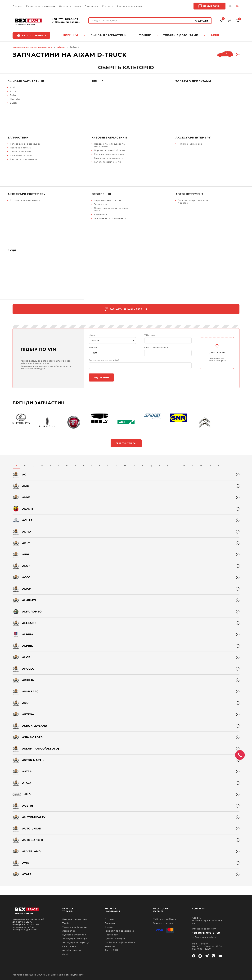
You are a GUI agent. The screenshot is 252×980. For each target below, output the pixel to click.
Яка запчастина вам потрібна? (104, 360)
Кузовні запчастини (109, 138)
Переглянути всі (126, 443)
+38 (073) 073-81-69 (65, 19)
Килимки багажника (190, 144)
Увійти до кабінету (165, 919)
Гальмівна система (21, 155)
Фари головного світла (108, 200)
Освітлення (101, 194)
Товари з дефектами (181, 35)
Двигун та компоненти (23, 159)
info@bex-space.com (204, 929)
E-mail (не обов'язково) (156, 348)
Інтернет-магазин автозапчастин (32, 47)
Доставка (110, 923)
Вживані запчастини (109, 35)
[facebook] (194, 956)
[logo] (28, 21)
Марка (92, 335)
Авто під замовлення (129, 6)
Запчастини (18, 138)
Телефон (93, 348)
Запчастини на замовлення (126, 309)
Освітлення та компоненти (110, 218)
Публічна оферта (115, 939)
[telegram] (207, 956)
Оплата (109, 927)
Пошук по (209, 6)
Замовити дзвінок (66, 22)
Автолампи (101, 214)
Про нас (17, 6)
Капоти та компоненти (108, 162)
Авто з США (112, 950)
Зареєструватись (163, 923)
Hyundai (15, 99)
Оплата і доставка (70, 6)
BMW (13, 95)
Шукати (202, 21)
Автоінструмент (189, 194)
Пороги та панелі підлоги (109, 150)
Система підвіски (20, 152)
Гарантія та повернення (41, 6)
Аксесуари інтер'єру (193, 138)
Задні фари (101, 204)
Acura (13, 91)
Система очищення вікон (109, 154)
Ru (231, 6)
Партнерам (91, 6)
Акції (215, 35)
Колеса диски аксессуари (25, 144)
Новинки (70, 35)
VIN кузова (150, 335)
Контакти (108, 6)
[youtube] (220, 956)
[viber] (213, 956)
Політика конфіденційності (121, 942)
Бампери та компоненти (109, 158)
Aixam (61, 47)
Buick (13, 103)
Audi (13, 87)
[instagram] (200, 956)
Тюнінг (145, 35)
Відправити (101, 378)
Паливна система (20, 148)
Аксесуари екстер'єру (27, 194)
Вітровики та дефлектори (25, 200)
